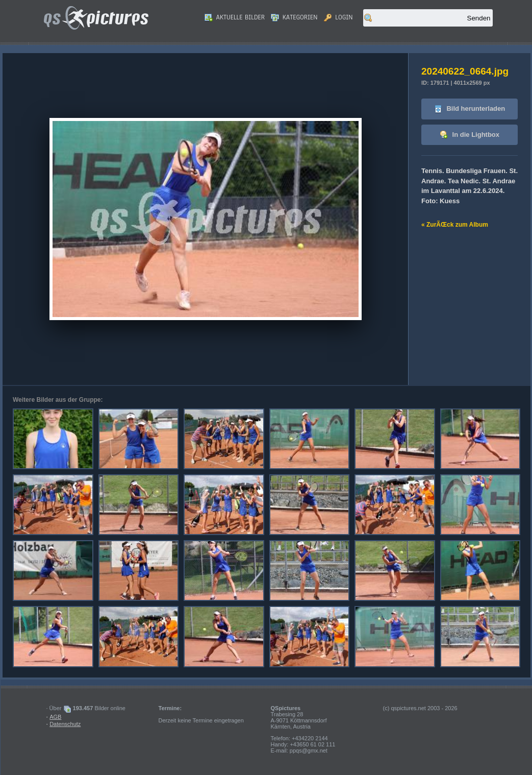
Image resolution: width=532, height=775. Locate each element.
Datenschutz (65, 724)
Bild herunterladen (470, 109)
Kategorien (294, 17)
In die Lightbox (470, 135)
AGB (55, 717)
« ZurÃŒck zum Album (455, 225)
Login (338, 17)
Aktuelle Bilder (235, 17)
